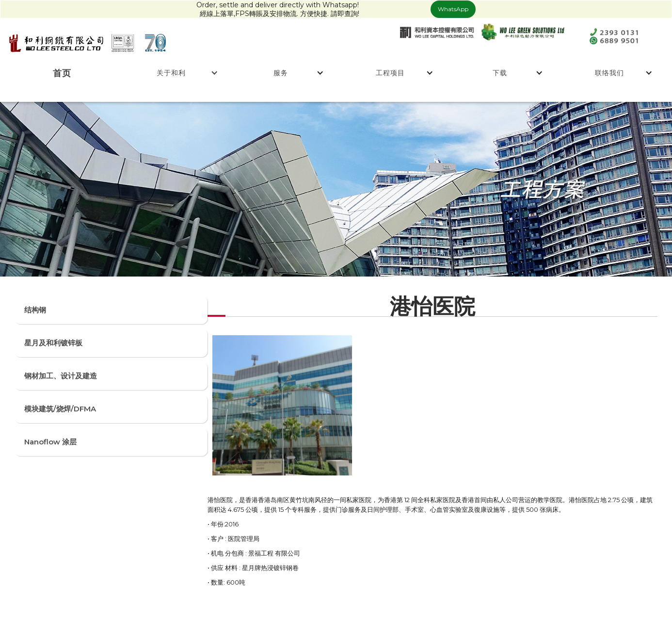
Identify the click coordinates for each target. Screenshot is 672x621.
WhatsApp (453, 9)
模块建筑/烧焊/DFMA (60, 409)
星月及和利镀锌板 (53, 343)
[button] (172, 73)
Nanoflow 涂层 (50, 442)
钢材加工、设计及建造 (61, 376)
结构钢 (35, 310)
